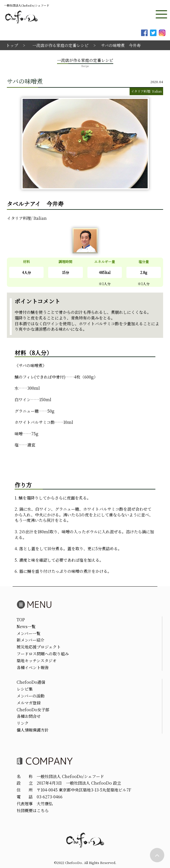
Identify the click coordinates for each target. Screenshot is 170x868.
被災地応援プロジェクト (39, 647)
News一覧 (26, 626)
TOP (21, 620)
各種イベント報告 (33, 667)
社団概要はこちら (33, 810)
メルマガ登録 (29, 703)
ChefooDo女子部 (33, 710)
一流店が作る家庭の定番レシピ (60, 45)
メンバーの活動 (31, 696)
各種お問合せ (29, 716)
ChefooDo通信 (31, 682)
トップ (12, 45)
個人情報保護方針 (33, 730)
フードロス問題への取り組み (43, 654)
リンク (23, 723)
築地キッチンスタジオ (37, 661)
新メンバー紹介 (31, 640)
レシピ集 (25, 689)
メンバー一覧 (29, 633)
